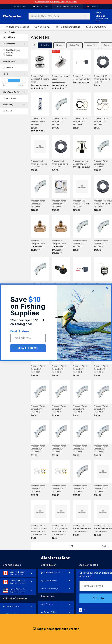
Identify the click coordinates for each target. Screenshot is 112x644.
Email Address (20, 335)
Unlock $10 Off (28, 352)
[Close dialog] (107, 292)
